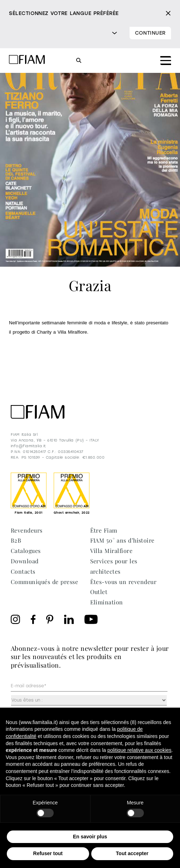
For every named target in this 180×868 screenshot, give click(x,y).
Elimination (107, 602)
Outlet (99, 592)
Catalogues (26, 551)
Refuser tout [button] (48, 853)
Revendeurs (27, 530)
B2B (16, 540)
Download (25, 561)
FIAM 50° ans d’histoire (122, 540)
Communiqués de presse (44, 582)
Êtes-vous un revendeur (123, 582)
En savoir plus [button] (90, 837)
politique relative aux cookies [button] (139, 750)
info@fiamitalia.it (28, 446)
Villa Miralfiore (111, 551)
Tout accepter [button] (132, 853)
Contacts (23, 571)
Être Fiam (104, 530)
